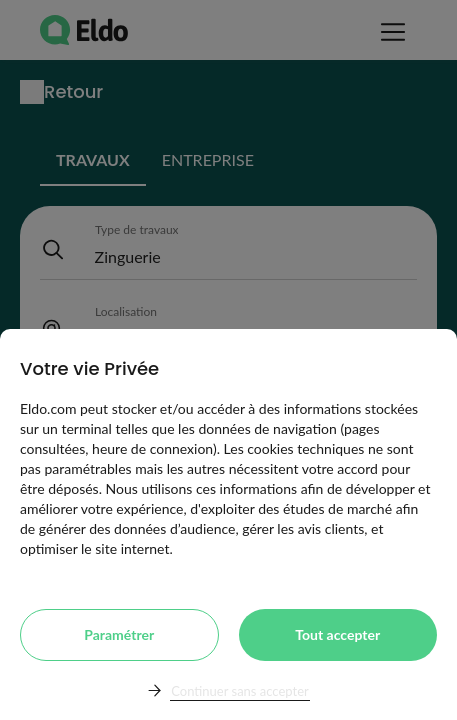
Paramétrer (119, 634)
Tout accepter (337, 634)
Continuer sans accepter (239, 691)
